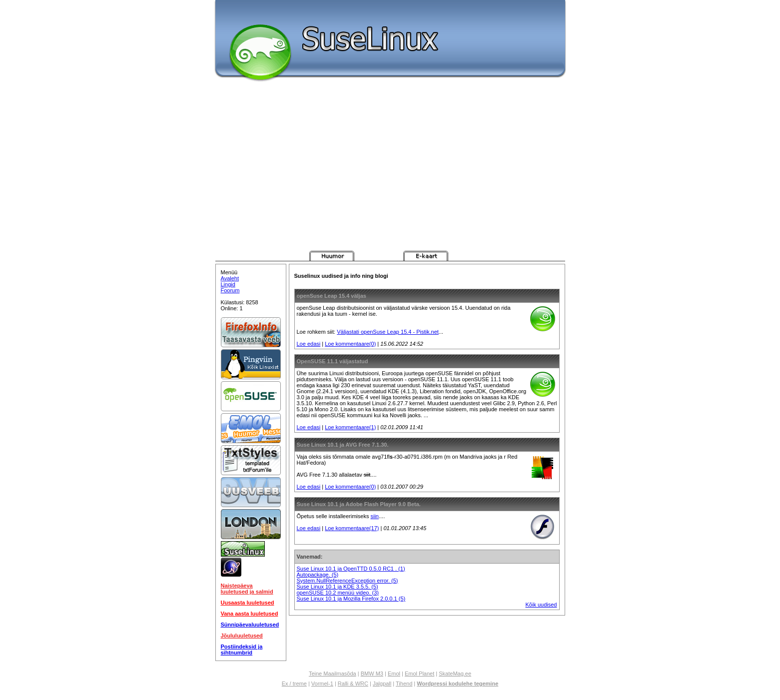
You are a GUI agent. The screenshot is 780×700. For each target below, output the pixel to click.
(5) (335, 575)
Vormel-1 (322, 684)
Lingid (228, 284)
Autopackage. (314, 575)
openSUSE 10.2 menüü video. (335, 593)
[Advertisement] (390, 176)
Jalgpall (382, 684)
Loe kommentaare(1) (350, 427)
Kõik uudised (541, 605)
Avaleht (230, 278)
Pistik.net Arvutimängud (285, 256)
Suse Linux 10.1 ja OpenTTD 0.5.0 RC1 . (348, 569)
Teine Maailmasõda (333, 674)
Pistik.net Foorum (473, 256)
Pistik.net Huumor (332, 256)
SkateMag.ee (455, 674)
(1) (401, 569)
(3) (376, 593)
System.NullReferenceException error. (344, 581)
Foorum (230, 290)
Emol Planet (419, 674)
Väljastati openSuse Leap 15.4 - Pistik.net (388, 332)
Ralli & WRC (353, 684)
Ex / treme (294, 684)
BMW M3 (372, 674)
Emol (394, 674)
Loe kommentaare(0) (350, 344)
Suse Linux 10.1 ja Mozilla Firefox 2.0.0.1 (348, 599)
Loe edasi (309, 344)
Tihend (404, 684)
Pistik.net (238, 256)
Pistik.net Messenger (379, 256)
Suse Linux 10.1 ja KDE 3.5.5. (334, 587)
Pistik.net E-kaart (426, 256)
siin (375, 516)
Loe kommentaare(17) (352, 528)
